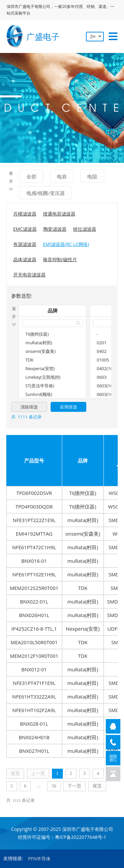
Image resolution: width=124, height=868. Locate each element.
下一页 (74, 786)
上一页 (38, 773)
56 (54, 786)
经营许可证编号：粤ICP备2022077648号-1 (62, 837)
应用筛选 (68, 407)
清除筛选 (29, 407)
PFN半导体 (39, 859)
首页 (15, 773)
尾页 (97, 786)
